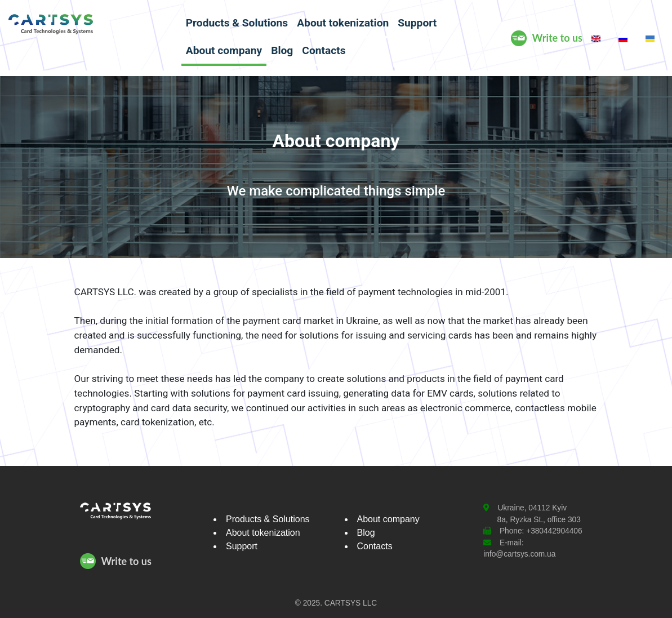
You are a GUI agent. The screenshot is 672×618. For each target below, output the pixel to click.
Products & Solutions (237, 23)
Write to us (557, 38)
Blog (282, 50)
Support (417, 23)
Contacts (324, 50)
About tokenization (343, 23)
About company (224, 50)
